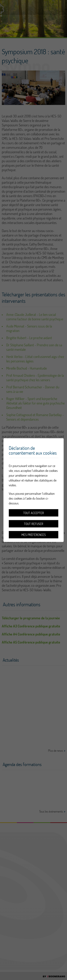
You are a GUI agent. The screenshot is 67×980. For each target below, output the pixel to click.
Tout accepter (34, 513)
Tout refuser (34, 524)
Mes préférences (34, 535)
